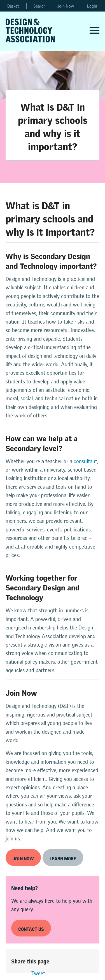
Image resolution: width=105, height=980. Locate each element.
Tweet (38, 973)
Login (92, 6)
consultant (85, 461)
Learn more (63, 858)
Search (39, 6)
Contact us (31, 928)
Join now (23, 858)
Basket (13, 6)
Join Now (66, 6)
